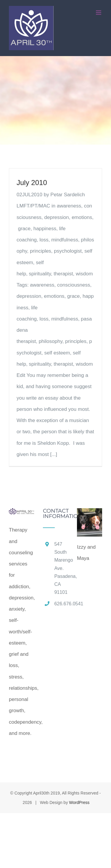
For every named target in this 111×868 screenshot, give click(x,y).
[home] (21, 514)
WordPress (79, 802)
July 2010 (32, 183)
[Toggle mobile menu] (99, 13)
